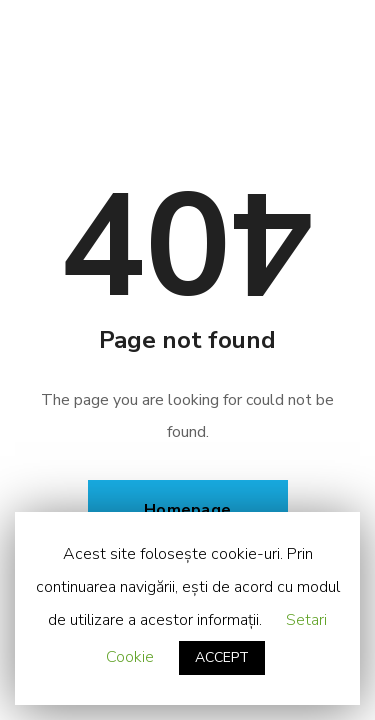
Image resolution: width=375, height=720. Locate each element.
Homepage (187, 510)
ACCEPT (222, 657)
